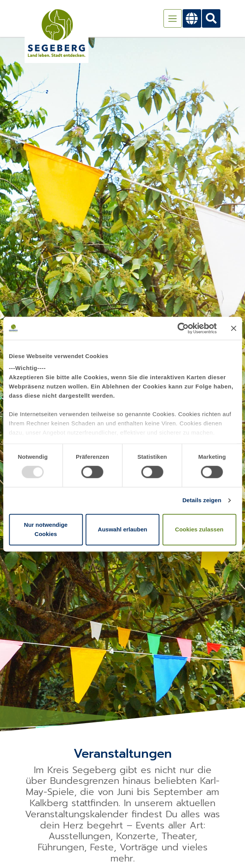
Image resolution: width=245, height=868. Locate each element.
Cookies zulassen (199, 529)
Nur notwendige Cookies (46, 529)
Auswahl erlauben (122, 529)
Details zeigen (202, 500)
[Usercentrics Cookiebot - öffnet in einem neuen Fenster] (183, 328)
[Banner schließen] (233, 328)
